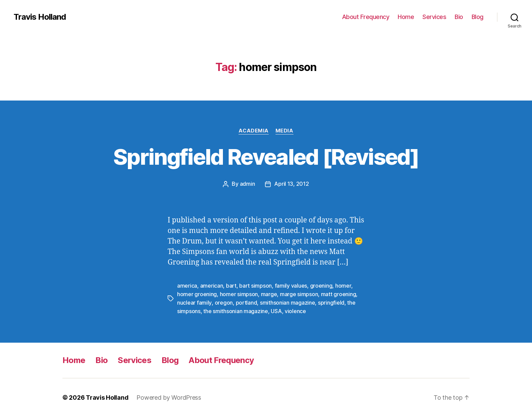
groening (321, 285)
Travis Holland (40, 17)
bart (231, 285)
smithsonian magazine (287, 302)
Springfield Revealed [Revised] (266, 157)
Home (406, 17)
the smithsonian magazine (236, 310)
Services (434, 17)
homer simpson (239, 293)
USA (276, 310)
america (187, 285)
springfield (331, 302)
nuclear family (194, 302)
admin (248, 184)
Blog (478, 17)
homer (343, 285)
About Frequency (366, 17)
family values (291, 285)
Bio (459, 17)
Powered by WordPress (169, 396)
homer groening (197, 293)
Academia (254, 131)
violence (295, 310)
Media (284, 131)
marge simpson (299, 293)
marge (269, 293)
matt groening (339, 293)
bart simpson (255, 285)
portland (246, 302)
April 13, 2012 (291, 184)
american (212, 285)
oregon (223, 302)
